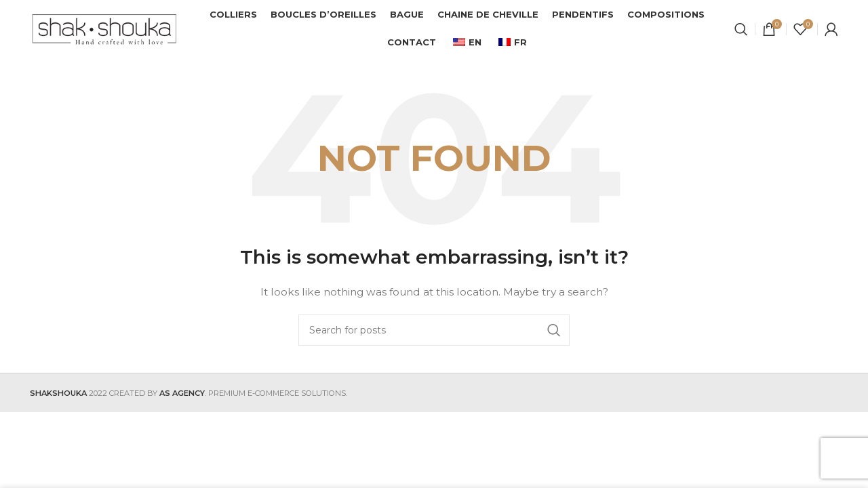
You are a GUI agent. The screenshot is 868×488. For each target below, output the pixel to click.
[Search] (741, 30)
